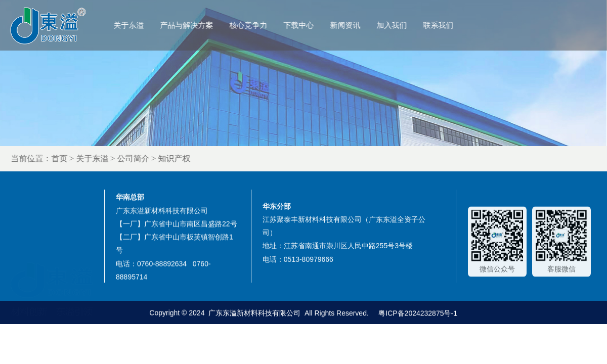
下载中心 (313, 25)
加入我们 (406, 25)
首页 (82, 158)
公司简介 (156, 158)
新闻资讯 (359, 25)
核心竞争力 (262, 25)
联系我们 (452, 25)
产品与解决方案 (201, 25)
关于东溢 (143, 25)
